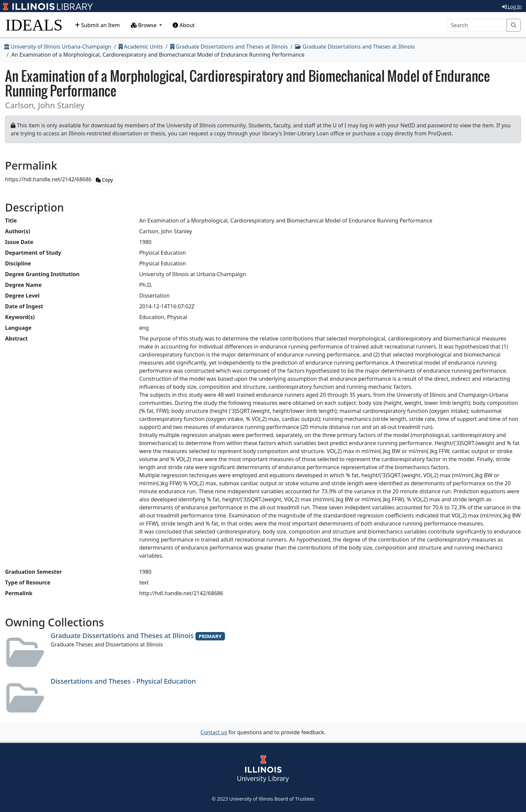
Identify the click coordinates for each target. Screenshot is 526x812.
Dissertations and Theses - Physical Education (123, 681)
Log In (512, 7)
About (184, 25)
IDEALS (34, 25)
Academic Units (141, 47)
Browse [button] (144, 25)
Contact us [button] (214, 732)
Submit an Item (97, 25)
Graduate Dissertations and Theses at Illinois (229, 47)
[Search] (477, 25)
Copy (104, 180)
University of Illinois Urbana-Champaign (58, 47)
